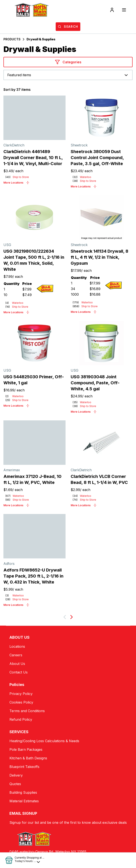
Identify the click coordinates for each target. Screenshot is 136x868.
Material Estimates (24, 801)
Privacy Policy (21, 694)
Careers (16, 655)
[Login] (112, 10)
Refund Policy (21, 719)
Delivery (16, 775)
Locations (17, 646)
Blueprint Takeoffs (24, 767)
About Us (17, 664)
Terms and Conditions (27, 711)
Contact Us (19, 672)
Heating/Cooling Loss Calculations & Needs (44, 741)
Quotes (15, 784)
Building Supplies (23, 792)
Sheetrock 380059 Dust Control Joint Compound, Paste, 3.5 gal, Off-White (97, 158)
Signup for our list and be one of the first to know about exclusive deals (68, 822)
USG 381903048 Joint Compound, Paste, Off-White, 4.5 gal (95, 383)
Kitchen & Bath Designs (28, 758)
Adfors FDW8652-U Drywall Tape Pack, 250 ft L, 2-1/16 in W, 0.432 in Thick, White (33, 576)
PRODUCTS (12, 39)
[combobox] (68, 75)
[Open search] (68, 27)
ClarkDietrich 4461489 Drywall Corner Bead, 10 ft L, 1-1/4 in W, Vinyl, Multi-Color (33, 158)
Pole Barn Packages (26, 749)
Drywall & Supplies (41, 39)
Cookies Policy (21, 702)
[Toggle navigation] (124, 10)
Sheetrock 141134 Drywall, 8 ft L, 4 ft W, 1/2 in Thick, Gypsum (99, 257)
